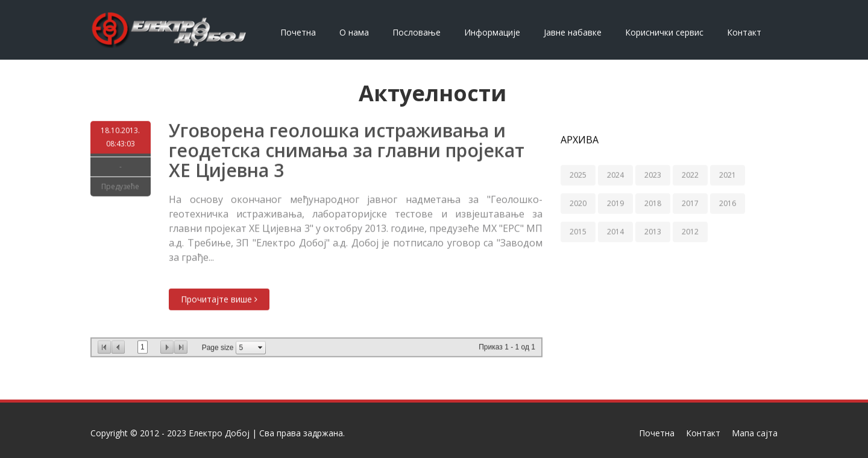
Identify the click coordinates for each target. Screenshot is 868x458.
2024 (615, 175)
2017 (690, 203)
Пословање (417, 32)
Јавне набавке (573, 32)
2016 (728, 203)
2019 (615, 203)
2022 (690, 175)
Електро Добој (219, 433)
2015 (578, 232)
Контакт (744, 32)
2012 (690, 232)
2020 (578, 203)
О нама (354, 32)
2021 (728, 175)
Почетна (298, 32)
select (260, 347)
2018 (653, 203)
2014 (615, 232)
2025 (578, 175)
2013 (653, 232)
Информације (492, 32)
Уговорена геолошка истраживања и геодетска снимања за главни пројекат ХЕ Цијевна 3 (347, 150)
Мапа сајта (755, 433)
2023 (653, 175)
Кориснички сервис (664, 32)
